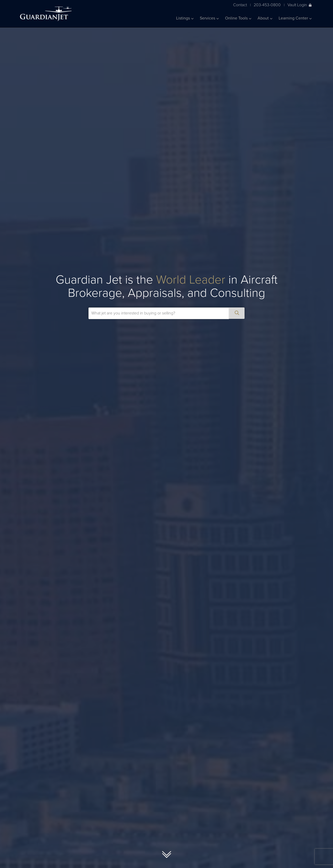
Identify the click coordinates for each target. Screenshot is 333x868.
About (265, 18)
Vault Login (300, 5)
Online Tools (238, 18)
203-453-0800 (267, 5)
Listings (185, 18)
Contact (240, 5)
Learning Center (295, 18)
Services (209, 18)
